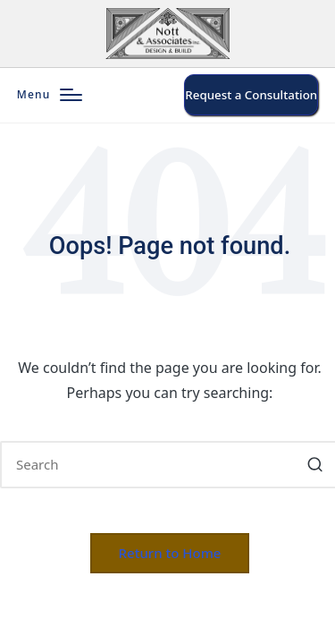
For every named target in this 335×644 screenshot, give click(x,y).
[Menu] (50, 95)
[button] (251, 95)
